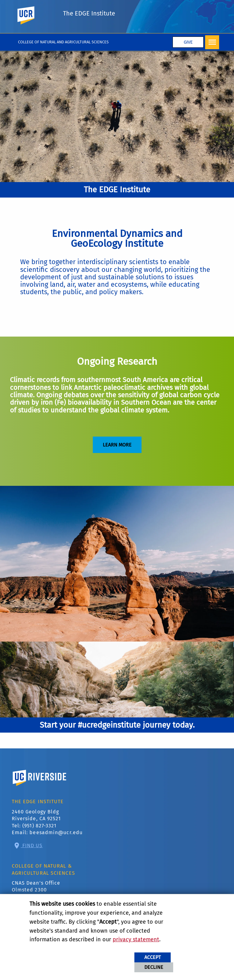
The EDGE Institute (89, 13)
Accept (153, 957)
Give (188, 42)
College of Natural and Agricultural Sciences (63, 42)
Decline (154, 967)
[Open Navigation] (212, 42)
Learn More (117, 445)
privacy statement (136, 939)
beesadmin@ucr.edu (56, 832)
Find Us (32, 845)
